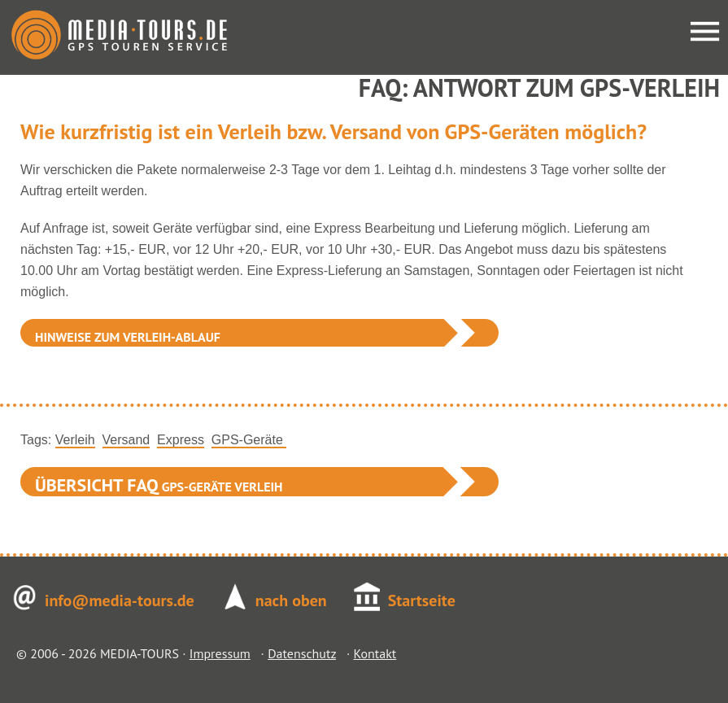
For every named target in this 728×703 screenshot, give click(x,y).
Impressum (220, 653)
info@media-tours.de (120, 600)
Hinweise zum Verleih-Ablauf (128, 337)
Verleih (75, 440)
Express (181, 440)
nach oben (291, 600)
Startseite (422, 600)
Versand (126, 440)
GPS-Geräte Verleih (159, 485)
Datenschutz (302, 653)
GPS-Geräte (249, 440)
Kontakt (375, 653)
